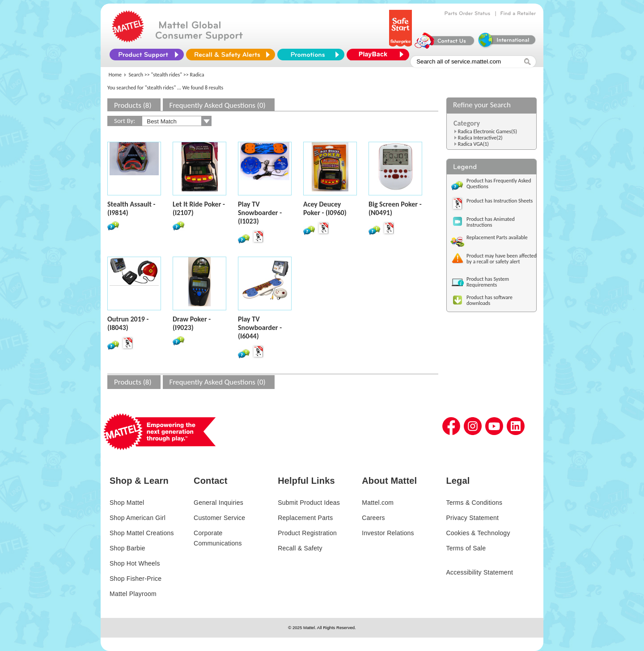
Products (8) (133, 105)
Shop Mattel (127, 503)
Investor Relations (388, 533)
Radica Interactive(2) (480, 138)
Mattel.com (378, 503)
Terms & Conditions (474, 503)
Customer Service (219, 518)
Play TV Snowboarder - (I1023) (260, 213)
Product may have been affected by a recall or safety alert (502, 259)
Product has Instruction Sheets (500, 201)
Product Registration (307, 533)
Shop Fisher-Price (136, 579)
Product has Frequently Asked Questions (499, 184)
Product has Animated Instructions (491, 222)
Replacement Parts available (497, 237)
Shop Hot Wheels (135, 563)
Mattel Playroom (133, 594)
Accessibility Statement (479, 572)
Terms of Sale (466, 548)
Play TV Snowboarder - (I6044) (260, 328)
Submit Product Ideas (309, 503)
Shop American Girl (138, 518)
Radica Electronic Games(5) (488, 131)
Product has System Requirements (488, 282)
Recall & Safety (300, 548)
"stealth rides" (167, 75)
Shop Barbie (127, 548)
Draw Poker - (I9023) (192, 323)
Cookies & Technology (478, 533)
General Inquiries (218, 503)
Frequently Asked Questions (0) (218, 105)
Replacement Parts (305, 518)
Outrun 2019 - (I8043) (128, 323)
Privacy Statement (472, 518)
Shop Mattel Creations (142, 533)
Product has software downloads (489, 300)
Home (115, 75)
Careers (373, 518)
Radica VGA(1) (473, 144)
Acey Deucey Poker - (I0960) (325, 208)
